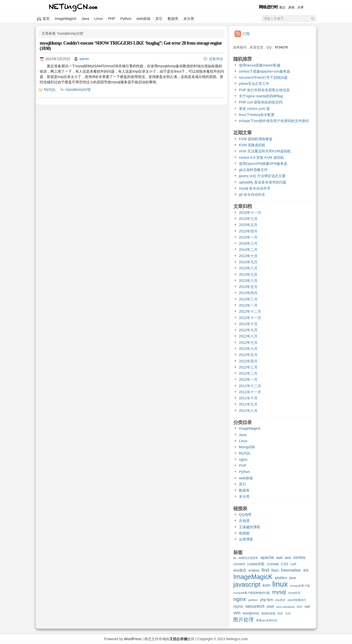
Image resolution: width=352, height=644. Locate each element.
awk (280, 558)
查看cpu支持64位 (267, 620)
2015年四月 (248, 231)
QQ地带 (245, 515)
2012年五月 (248, 355)
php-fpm (267, 600)
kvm (266, 585)
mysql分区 (294, 593)
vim (237, 613)
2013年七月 (248, 274)
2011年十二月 (250, 386)
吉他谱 (244, 521)
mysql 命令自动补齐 (255, 188)
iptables (281, 578)
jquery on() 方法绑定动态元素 (262, 176)
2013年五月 (248, 287)
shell (270, 607)
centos (299, 557)
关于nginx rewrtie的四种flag (261, 96)
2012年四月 (248, 361)
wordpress (251, 613)
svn (300, 607)
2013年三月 (248, 299)
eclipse (254, 570)
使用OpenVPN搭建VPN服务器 (263, 164)
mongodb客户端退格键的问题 (252, 593)
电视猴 (244, 533)
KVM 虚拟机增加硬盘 (256, 139)
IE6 (306, 570)
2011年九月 (248, 404)
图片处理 (243, 620)
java (293, 578)
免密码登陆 (268, 613)
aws (288, 558)
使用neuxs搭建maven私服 (260, 65)
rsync (238, 606)
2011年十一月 (250, 392)
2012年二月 (248, 373)
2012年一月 (248, 379)
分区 (288, 613)
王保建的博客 (250, 527)
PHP (112, 19)
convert (239, 564)
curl (293, 564)
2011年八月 (248, 411)
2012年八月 (248, 336)
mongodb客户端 (300, 586)
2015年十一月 (250, 213)
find (265, 570)
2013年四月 (248, 293)
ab (235, 558)
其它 (159, 19)
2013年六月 (248, 281)
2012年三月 (248, 367)
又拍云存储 (178, 639)
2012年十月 (248, 324)
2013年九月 (248, 262)
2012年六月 (248, 349)
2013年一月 (248, 305)
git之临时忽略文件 (253, 170)
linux (280, 585)
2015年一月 (248, 237)
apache (267, 557)
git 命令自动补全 (252, 194)
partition (253, 600)
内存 (280, 613)
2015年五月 (248, 225)
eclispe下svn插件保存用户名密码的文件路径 (274, 121)
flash (275, 570)
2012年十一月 (250, 318)
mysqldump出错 (78, 89)
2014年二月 (248, 249)
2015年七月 (248, 219)
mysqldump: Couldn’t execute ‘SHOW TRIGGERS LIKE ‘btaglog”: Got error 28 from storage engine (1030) (131, 46)
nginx (243, 459)
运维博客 (246, 539)
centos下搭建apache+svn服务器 (265, 71)
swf (307, 607)
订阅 (246, 34)
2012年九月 (248, 330)
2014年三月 (248, 243)
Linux (98, 19)
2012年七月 (248, 343)
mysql (279, 592)
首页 (46, 19)
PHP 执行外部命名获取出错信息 (264, 90)
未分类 (189, 19)
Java (86, 19)
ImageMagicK (66, 19)
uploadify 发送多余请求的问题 (263, 182)
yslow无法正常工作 (254, 84)
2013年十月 (248, 256)
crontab (273, 564)
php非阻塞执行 (297, 600)
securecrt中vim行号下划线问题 (263, 77)
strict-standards (285, 607)
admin (84, 59)
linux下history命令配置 (257, 115)
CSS (285, 564)
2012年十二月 (250, 311)
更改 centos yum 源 (254, 109)
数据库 (173, 19)
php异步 (280, 600)
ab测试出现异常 (248, 558)
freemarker (291, 570)
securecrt (255, 606)
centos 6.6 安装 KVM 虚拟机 (261, 157)
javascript (247, 585)
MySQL (50, 89)
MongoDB (247, 447)
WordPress (133, 639)
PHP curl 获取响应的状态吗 (261, 102)
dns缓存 (240, 570)
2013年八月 (248, 268)
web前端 (143, 19)
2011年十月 (248, 398)
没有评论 (216, 59)
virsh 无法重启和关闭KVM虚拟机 (265, 151)
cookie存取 (256, 564)
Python (126, 19)
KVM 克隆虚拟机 (252, 145)
